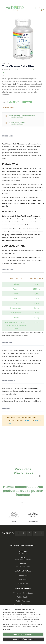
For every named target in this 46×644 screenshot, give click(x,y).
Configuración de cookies (23, 639)
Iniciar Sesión (23, 584)
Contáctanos (23, 576)
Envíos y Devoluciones (23, 605)
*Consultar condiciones (17, 117)
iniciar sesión (28, 421)
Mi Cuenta (23, 580)
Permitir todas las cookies (23, 634)
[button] (21, 502)
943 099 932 (23, 553)
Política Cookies (23, 597)
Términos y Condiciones (23, 593)
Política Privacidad (23, 601)
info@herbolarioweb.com (23, 560)
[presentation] (40, 476)
